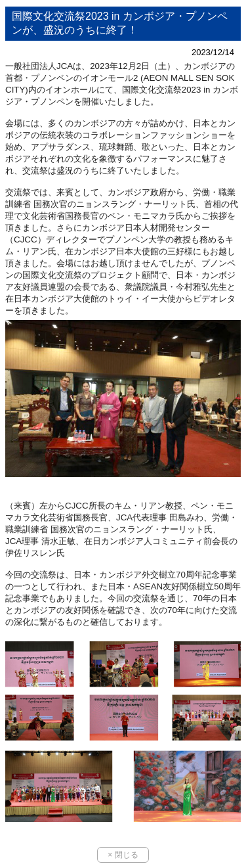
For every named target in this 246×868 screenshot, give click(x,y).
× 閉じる (123, 855)
